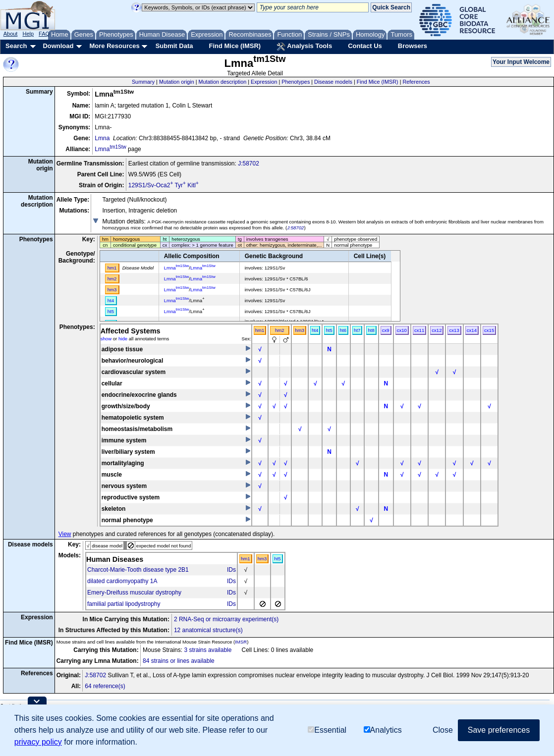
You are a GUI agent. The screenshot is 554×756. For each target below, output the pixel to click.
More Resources (114, 46)
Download (58, 46)
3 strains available (208, 650)
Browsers (413, 46)
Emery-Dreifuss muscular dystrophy (134, 593)
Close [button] (443, 730)
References (416, 82)
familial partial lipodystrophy (124, 604)
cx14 (472, 330)
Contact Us (365, 46)
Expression (264, 82)
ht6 (343, 330)
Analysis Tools (304, 47)
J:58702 (249, 163)
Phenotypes (296, 82)
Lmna (102, 138)
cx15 (489, 330)
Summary (143, 82)
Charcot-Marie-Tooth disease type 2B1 (138, 570)
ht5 (329, 330)
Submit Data (174, 46)
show (106, 339)
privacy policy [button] (38, 742)
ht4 (315, 330)
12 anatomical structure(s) (208, 630)
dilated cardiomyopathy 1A (122, 581)
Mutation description (223, 82)
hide (123, 339)
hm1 (260, 330)
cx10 (402, 330)
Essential (327, 730)
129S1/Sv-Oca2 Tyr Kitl (164, 185)
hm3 (300, 330)
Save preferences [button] (499, 730)
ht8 (371, 330)
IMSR (241, 642)
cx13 (454, 330)
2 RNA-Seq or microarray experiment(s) (226, 619)
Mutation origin (177, 82)
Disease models (333, 82)
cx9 (386, 330)
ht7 (357, 330)
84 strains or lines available (179, 661)
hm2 (280, 330)
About (11, 34)
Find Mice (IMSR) (235, 46)
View (65, 534)
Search (16, 46)
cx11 (419, 330)
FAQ (44, 34)
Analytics (383, 730)
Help (28, 34)
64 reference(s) (105, 686)
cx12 (437, 330)
